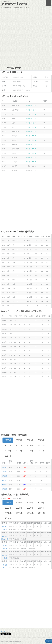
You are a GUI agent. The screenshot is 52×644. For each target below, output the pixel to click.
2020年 (30, 445)
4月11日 (5, 485)
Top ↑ (49, 641)
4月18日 (5, 480)
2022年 (8, 445)
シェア (3, 631)
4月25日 (5, 476)
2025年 (19, 440)
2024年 (30, 440)
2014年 (8, 456)
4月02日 (5, 489)
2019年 (41, 445)
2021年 (19, 445)
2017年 (19, 451)
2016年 (30, 451)
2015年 (41, 451)
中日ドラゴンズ (31, 106)
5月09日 (5, 467)
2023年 (41, 440)
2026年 (8, 440)
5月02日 (5, 472)
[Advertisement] (26, 37)
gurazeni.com (14, 4)
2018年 (8, 451)
